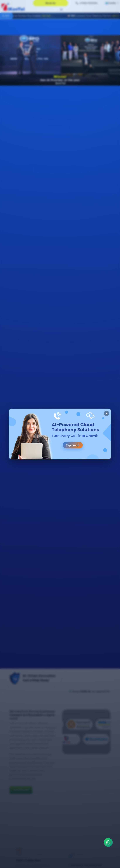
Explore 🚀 (73, 445)
